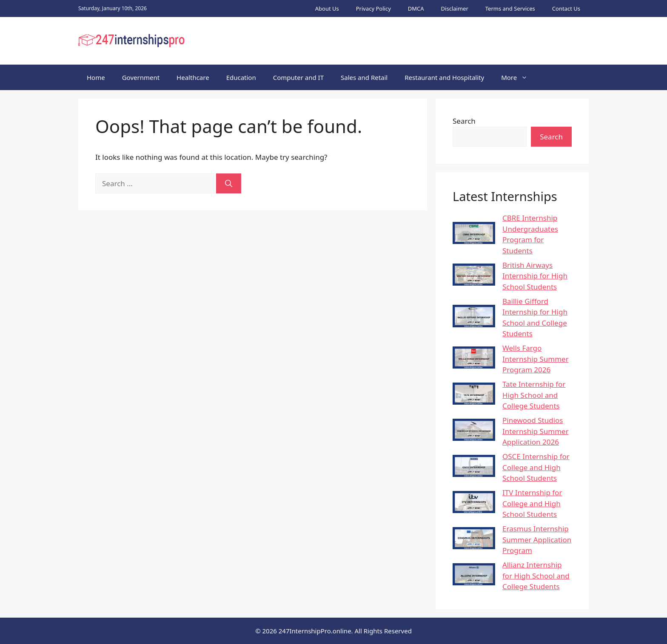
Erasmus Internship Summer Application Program (537, 539)
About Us (327, 9)
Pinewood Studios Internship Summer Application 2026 (536, 431)
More (519, 77)
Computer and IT (298, 77)
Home (96, 77)
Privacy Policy (373, 9)
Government (141, 77)
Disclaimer (455, 9)
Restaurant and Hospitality (444, 77)
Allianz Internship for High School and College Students (536, 576)
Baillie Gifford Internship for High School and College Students (535, 318)
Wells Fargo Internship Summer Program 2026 (536, 359)
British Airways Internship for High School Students (535, 276)
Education (241, 77)
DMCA (416, 9)
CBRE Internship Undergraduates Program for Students (530, 234)
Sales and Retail (364, 77)
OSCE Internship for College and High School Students (536, 467)
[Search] (229, 184)
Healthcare (193, 77)
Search (464, 121)
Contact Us (566, 9)
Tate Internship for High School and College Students (534, 395)
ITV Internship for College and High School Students (532, 503)
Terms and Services (510, 9)
